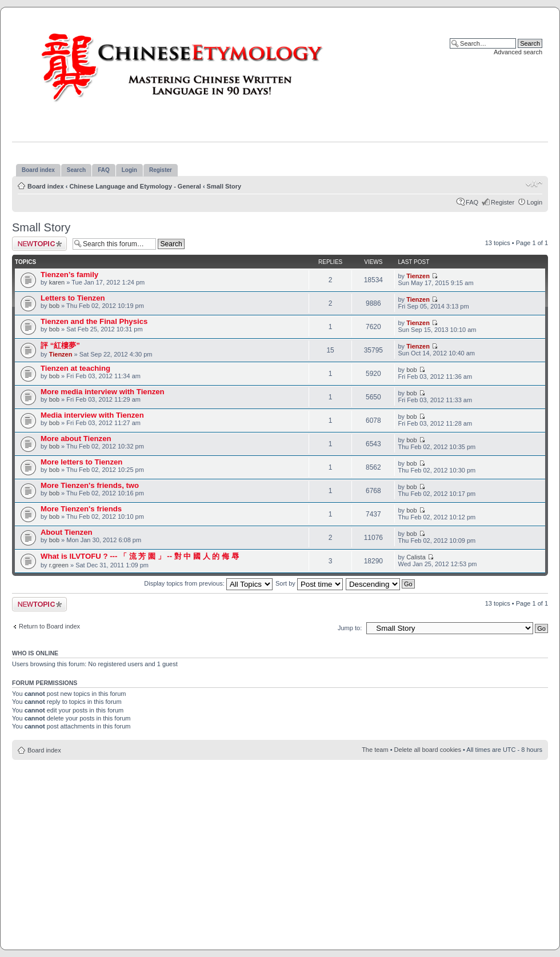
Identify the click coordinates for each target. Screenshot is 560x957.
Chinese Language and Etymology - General (135, 186)
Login (535, 202)
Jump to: (350, 628)
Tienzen (418, 276)
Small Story (224, 186)
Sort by (309, 583)
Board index (46, 186)
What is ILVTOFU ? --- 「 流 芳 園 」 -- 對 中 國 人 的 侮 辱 (140, 556)
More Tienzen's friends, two (90, 485)
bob (54, 306)
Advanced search (518, 52)
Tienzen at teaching (75, 368)
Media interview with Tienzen (92, 415)
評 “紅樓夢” (60, 345)
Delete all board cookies (428, 750)
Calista (416, 557)
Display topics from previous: (208, 583)
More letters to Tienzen (81, 462)
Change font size (534, 184)
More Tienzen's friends (81, 509)
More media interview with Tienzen (103, 392)
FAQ (472, 202)
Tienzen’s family (69, 275)
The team (375, 750)
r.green (59, 565)
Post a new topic (39, 244)
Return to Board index (49, 626)
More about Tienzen (76, 439)
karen (57, 282)
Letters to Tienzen (73, 298)
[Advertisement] (280, 848)
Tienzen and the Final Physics (94, 321)
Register (503, 202)
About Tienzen (67, 532)
